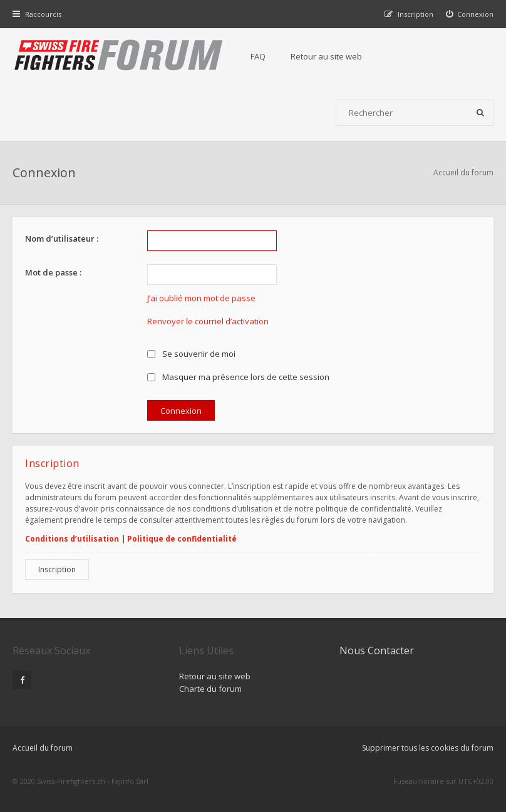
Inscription (57, 569)
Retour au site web (326, 56)
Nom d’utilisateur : (62, 239)
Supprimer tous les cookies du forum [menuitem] (428, 748)
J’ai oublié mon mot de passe (201, 298)
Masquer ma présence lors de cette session (238, 377)
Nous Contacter (377, 650)
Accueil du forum (463, 172)
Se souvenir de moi (191, 354)
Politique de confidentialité (182, 539)
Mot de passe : (53, 272)
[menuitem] (470, 14)
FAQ (258, 56)
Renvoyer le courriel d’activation (208, 321)
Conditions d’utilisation (72, 539)
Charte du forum (210, 689)
